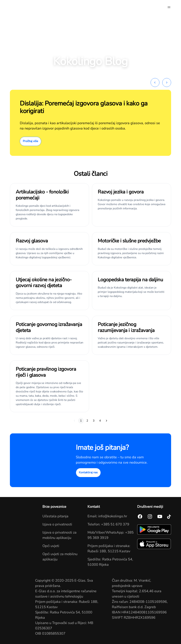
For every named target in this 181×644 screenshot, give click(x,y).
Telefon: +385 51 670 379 (108, 524)
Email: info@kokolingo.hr (107, 516)
